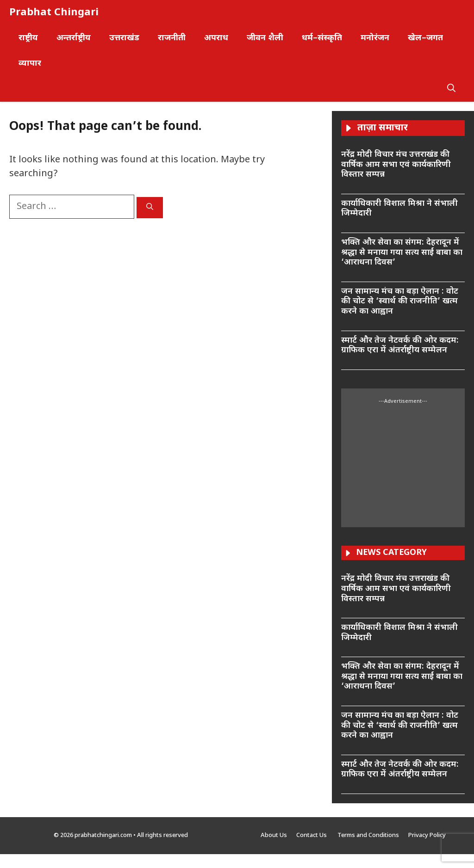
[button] (451, 89)
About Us (274, 835)
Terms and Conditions (368, 835)
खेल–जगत (425, 38)
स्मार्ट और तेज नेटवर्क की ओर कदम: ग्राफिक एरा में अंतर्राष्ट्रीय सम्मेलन (400, 346)
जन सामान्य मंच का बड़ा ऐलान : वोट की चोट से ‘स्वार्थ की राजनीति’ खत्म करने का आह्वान (400, 302)
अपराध (216, 38)
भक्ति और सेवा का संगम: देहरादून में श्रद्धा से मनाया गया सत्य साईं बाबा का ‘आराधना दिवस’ (402, 252)
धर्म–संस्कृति (322, 38)
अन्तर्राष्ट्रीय (74, 38)
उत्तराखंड (124, 38)
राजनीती (172, 38)
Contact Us (312, 835)
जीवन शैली (265, 38)
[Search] (150, 208)
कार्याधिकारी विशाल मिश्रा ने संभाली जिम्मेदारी (399, 209)
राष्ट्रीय (28, 38)
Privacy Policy (427, 835)
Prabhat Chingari (54, 13)
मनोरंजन (375, 38)
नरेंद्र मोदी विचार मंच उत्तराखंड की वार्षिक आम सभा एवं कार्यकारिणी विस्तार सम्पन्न (396, 165)
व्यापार (30, 64)
